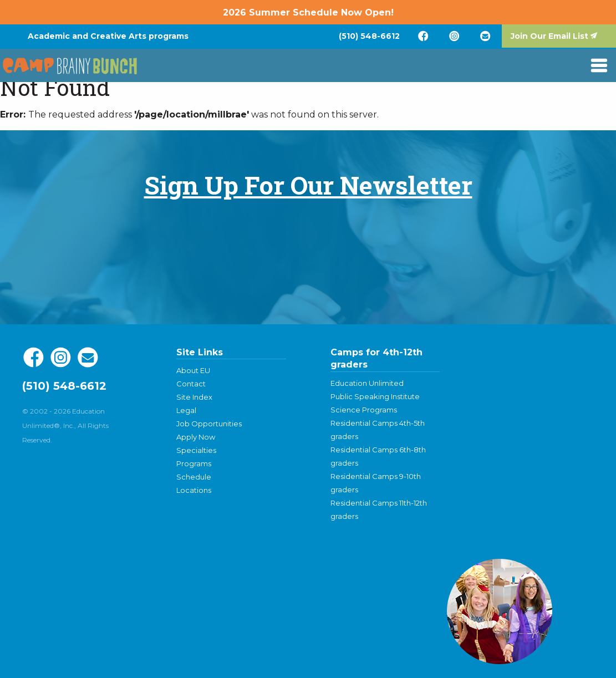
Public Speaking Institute (375, 396)
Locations (194, 490)
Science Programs (364, 410)
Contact (191, 384)
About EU (193, 370)
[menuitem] (369, 36)
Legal (186, 410)
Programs (194, 463)
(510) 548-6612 (369, 36)
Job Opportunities (209, 424)
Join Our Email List (549, 36)
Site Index (194, 397)
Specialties (196, 450)
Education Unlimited (367, 383)
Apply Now (196, 437)
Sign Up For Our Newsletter (308, 185)
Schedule (194, 477)
